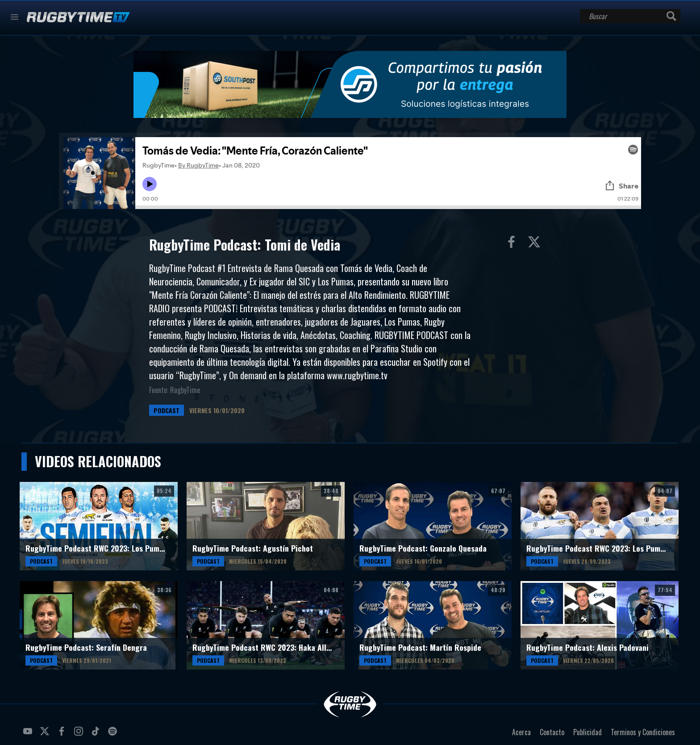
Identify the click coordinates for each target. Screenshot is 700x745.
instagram (80, 735)
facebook (63, 735)
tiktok (97, 735)
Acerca (521, 732)
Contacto (552, 732)
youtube (29, 735)
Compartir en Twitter (536, 244)
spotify (114, 735)
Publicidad (587, 732)
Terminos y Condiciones (643, 732)
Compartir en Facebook (513, 244)
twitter (46, 735)
